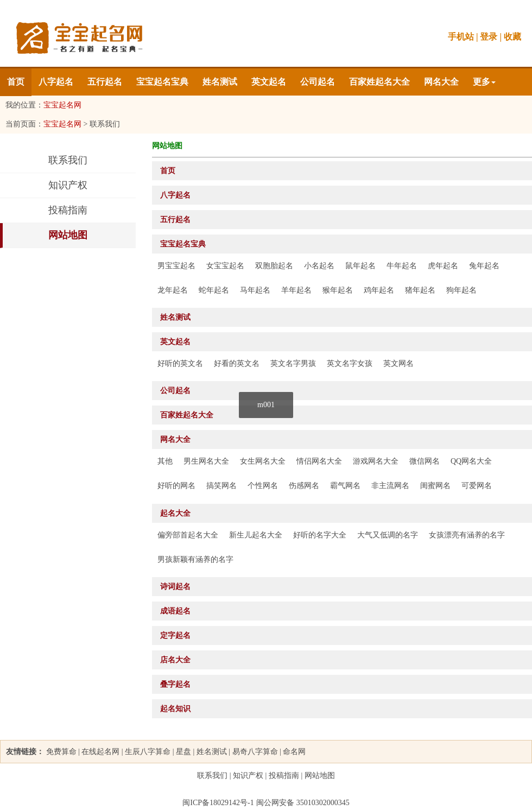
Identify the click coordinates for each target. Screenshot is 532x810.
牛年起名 (402, 266)
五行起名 (105, 82)
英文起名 (269, 82)
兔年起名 (484, 266)
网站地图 (68, 235)
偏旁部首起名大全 (188, 535)
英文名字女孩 (350, 363)
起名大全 (175, 513)
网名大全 (441, 82)
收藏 (512, 37)
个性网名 (263, 486)
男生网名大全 (206, 461)
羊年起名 (296, 290)
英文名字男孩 (293, 363)
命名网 (294, 752)
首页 (16, 82)
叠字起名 (175, 684)
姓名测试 (220, 82)
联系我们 (68, 160)
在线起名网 (100, 752)
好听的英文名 (180, 363)
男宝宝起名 (176, 266)
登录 (489, 37)
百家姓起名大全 (379, 82)
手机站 (461, 37)
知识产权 (68, 185)
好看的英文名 (237, 363)
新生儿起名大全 (256, 535)
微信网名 (425, 461)
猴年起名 (338, 290)
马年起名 (255, 290)
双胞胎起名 (274, 266)
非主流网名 (390, 486)
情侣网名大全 (319, 461)
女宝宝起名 (225, 266)
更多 (484, 82)
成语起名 (175, 611)
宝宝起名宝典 (162, 82)
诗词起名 (175, 587)
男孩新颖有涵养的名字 (195, 559)
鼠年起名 (360, 266)
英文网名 (398, 363)
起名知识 (175, 709)
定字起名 (175, 635)
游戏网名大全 (376, 461)
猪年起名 (420, 290)
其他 (165, 461)
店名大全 (175, 660)
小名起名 (319, 266)
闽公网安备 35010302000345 (303, 803)
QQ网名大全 (471, 461)
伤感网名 (304, 486)
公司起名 (318, 82)
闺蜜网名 (435, 486)
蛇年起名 (214, 290)
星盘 (183, 752)
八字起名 (56, 82)
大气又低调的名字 (388, 535)
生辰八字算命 (148, 752)
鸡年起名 (379, 290)
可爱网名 (477, 486)
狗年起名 (461, 290)
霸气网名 (345, 486)
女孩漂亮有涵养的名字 (467, 535)
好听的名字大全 (320, 535)
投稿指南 (68, 210)
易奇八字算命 (255, 752)
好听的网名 (176, 486)
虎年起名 (443, 266)
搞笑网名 (221, 486)
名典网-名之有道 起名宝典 (79, 38)
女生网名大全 (263, 461)
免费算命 (61, 752)
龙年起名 (173, 290)
